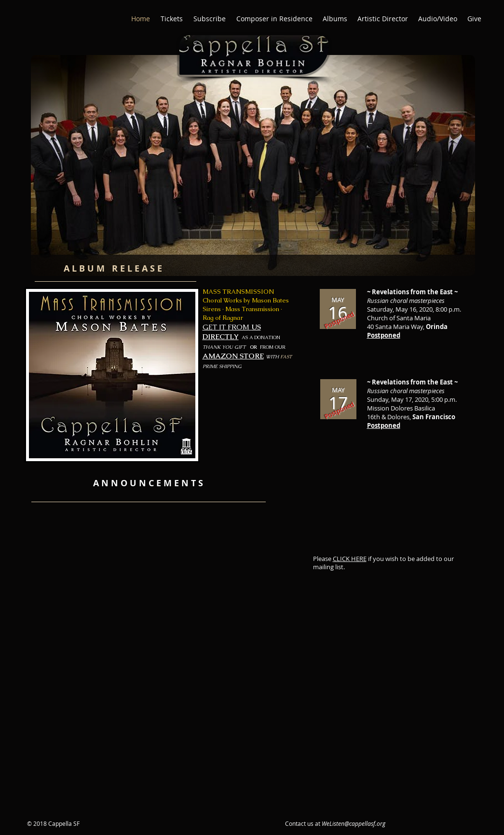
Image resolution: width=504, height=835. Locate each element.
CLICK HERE (350, 559)
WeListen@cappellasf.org (354, 823)
